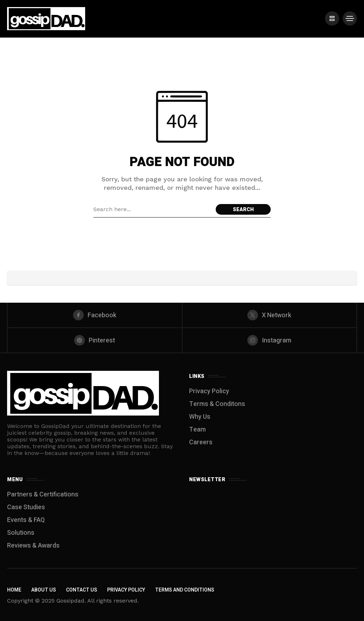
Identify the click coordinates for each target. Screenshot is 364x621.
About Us (44, 590)
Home (14, 590)
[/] (332, 18)
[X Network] (270, 315)
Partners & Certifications (43, 494)
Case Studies (26, 507)
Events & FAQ (26, 520)
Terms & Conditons (217, 404)
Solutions (21, 533)
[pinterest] (95, 340)
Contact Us (82, 590)
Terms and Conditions (185, 590)
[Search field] (153, 209)
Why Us (200, 417)
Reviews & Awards (33, 546)
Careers (201, 442)
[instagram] (270, 340)
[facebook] (95, 315)
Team (197, 430)
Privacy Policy (209, 391)
